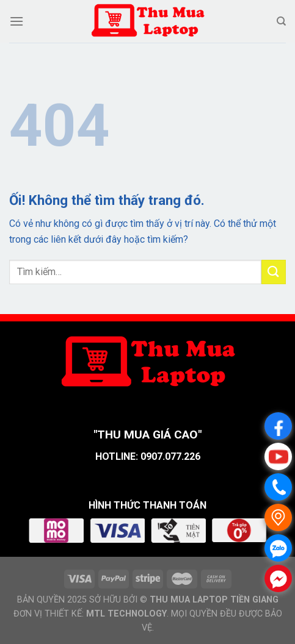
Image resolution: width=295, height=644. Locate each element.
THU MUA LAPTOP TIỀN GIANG (214, 600)
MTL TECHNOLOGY (126, 614)
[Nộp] (274, 272)
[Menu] (16, 21)
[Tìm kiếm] (281, 21)
